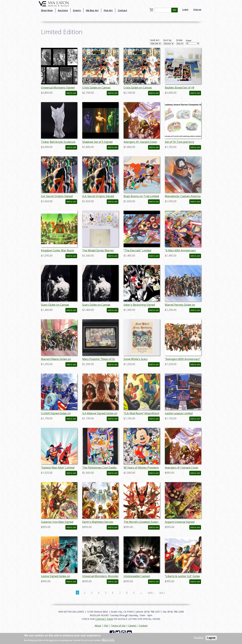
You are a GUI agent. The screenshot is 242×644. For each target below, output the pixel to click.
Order (179, 40)
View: (189, 41)
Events (77, 10)
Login (185, 9)
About (98, 626)
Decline (199, 638)
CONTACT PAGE (104, 619)
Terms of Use (118, 626)
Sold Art (155, 40)
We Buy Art (92, 10)
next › (151, 592)
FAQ (106, 626)
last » (162, 592)
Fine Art (108, 10)
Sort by (167, 40)
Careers (132, 626)
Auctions (63, 10)
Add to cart (71, 93)
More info (108, 640)
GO (175, 10)
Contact (122, 10)
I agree (211, 638)
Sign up (197, 9)
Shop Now (47, 10)
